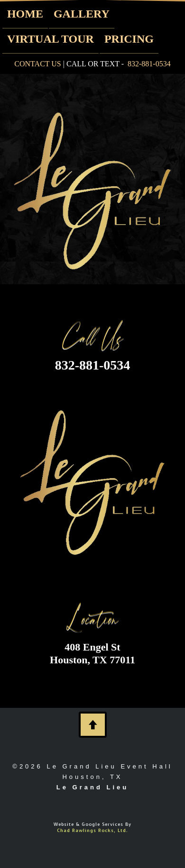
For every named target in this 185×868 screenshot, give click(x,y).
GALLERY (82, 14)
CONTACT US (37, 64)
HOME (25, 14)
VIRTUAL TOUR (51, 39)
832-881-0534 (149, 64)
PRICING (129, 39)
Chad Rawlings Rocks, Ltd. (92, 830)
